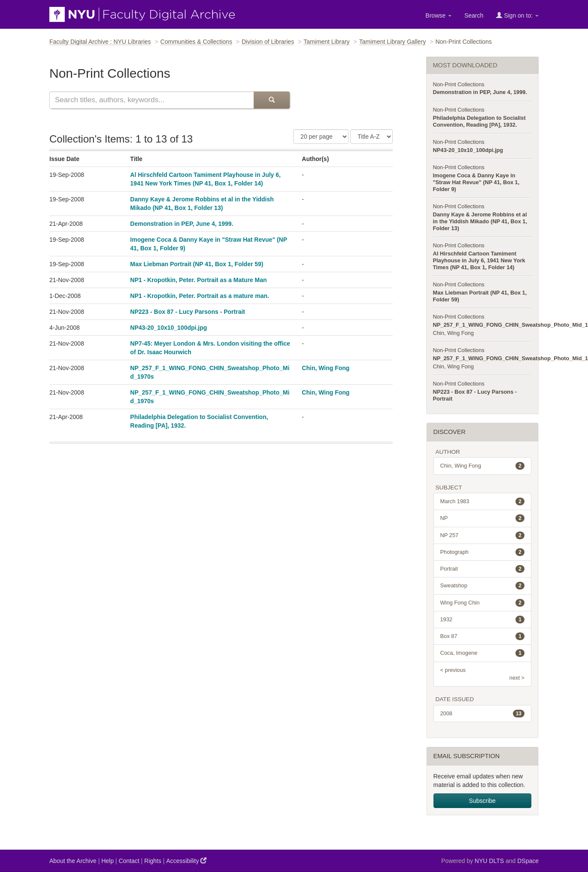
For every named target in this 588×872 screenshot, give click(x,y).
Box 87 (483, 636)
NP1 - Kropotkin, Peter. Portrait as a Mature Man (198, 280)
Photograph (483, 552)
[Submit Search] (272, 100)
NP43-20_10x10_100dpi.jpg (168, 328)
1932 (483, 620)
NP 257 (483, 535)
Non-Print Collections (459, 84)
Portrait (483, 569)
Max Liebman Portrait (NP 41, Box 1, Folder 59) (197, 264)
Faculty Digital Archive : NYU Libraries (100, 42)
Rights (153, 861)
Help (108, 861)
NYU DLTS (489, 861)
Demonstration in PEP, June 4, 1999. (182, 224)
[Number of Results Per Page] (321, 137)
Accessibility (186, 861)
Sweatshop (483, 586)
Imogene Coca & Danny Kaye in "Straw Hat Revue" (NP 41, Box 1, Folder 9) (476, 182)
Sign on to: (517, 15)
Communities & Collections (196, 42)
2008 (483, 714)
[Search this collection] (152, 100)
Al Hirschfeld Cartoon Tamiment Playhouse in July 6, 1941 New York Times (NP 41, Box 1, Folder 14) (479, 260)
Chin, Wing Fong (326, 368)
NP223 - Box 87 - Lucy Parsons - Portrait (188, 312)
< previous (453, 670)
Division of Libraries (268, 42)
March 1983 (483, 501)
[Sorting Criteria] (371, 137)
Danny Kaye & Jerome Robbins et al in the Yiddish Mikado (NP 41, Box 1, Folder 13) (480, 221)
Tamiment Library (326, 42)
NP (483, 518)
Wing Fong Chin (483, 603)
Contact (129, 861)
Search (474, 15)
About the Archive (73, 861)
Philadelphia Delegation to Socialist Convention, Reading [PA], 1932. (479, 121)
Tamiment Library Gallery (393, 42)
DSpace (528, 861)
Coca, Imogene (483, 653)
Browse (438, 15)
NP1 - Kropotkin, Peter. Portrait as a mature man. (200, 296)
